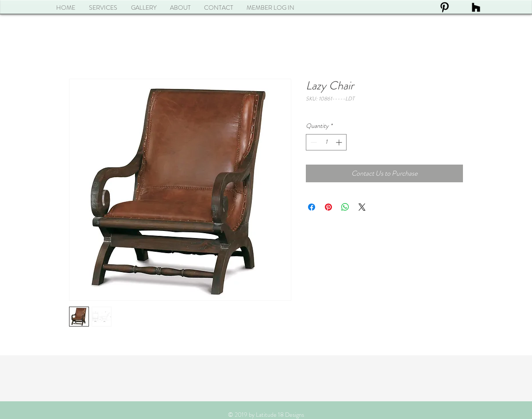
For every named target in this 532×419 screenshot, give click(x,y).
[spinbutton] (326, 142)
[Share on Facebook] (312, 207)
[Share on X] (362, 207)
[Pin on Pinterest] (328, 207)
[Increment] (340, 142)
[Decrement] (313, 142)
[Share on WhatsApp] (345, 207)
